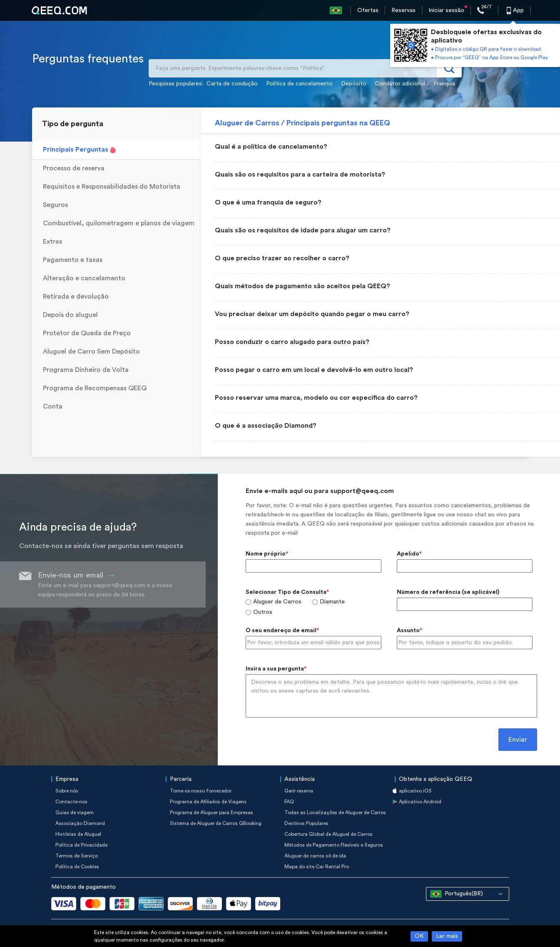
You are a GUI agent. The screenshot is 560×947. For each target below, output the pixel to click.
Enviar (518, 740)
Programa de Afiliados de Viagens (208, 802)
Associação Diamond (80, 823)
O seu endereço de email (281, 631)
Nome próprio (266, 554)
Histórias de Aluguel (78, 834)
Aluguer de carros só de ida (315, 856)
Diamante (332, 602)
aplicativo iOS (415, 791)
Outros (263, 612)
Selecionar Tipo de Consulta (286, 592)
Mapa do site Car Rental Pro (317, 867)
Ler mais (447, 936)
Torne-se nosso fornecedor (201, 791)
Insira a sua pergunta (275, 669)
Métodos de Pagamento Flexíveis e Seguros (334, 845)
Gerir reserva (299, 791)
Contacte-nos (71, 802)
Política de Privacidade (81, 845)
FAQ (289, 802)
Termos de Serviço (77, 856)
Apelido (408, 554)
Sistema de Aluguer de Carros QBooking (216, 823)
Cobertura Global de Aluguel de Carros (329, 834)
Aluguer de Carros (277, 602)
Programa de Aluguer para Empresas (212, 812)
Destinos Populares (306, 823)
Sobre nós (67, 791)
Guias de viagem (75, 812)
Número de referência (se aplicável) (448, 592)
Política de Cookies (77, 867)
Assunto (408, 631)
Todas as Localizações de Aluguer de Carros (335, 812)
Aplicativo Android (420, 802)
